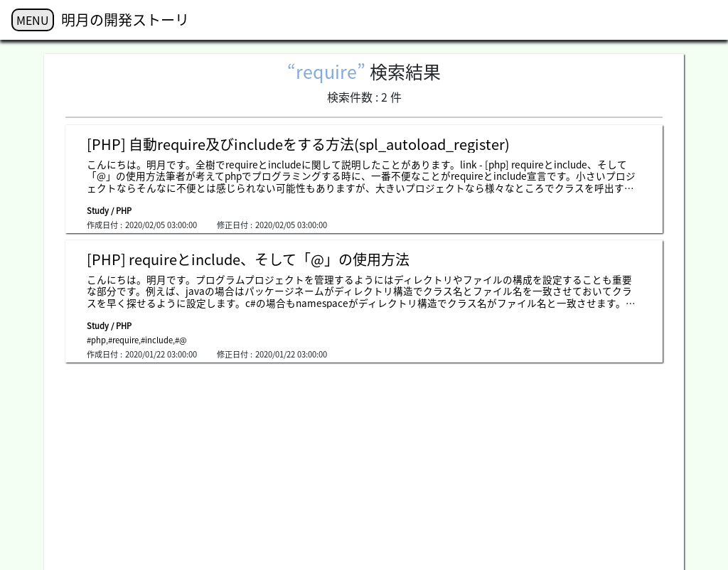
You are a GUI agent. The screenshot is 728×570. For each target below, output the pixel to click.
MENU (33, 20)
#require (123, 340)
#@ (181, 340)
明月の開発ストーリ (125, 20)
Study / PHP (109, 211)
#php (96, 340)
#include (157, 340)
